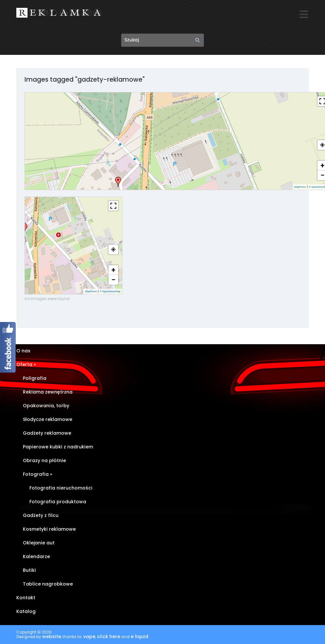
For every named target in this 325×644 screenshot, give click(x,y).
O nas (23, 351)
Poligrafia (35, 378)
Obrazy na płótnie (44, 461)
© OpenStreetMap (110, 291)
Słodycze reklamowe (48, 420)
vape (89, 637)
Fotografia (38, 475)
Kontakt (26, 598)
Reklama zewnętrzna (48, 392)
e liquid (139, 637)
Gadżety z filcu (41, 516)
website (52, 637)
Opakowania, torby (46, 406)
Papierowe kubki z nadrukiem (58, 447)
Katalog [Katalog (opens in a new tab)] (26, 612)
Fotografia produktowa (58, 502)
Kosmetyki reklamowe (49, 529)
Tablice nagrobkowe (48, 584)
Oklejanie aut (39, 543)
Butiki (29, 571)
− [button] (113, 280)
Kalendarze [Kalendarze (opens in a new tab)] (36, 557)
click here (109, 637)
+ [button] (113, 270)
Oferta (26, 365)
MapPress (300, 187)
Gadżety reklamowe (47, 433)
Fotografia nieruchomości (61, 488)
